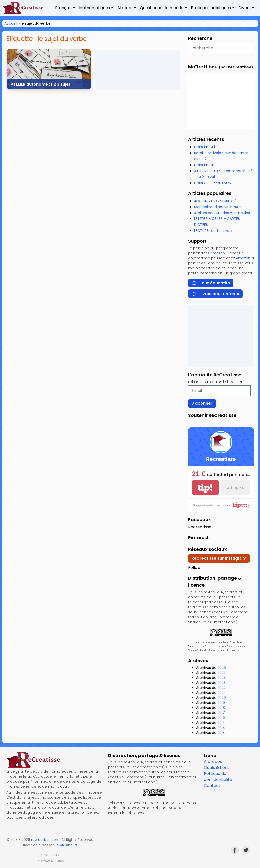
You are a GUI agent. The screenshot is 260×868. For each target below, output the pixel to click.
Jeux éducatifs (211, 283)
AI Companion (50, 855)
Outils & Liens (217, 768)
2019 (221, 703)
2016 (221, 718)
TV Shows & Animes (50, 861)
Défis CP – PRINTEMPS (213, 183)
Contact (212, 786)
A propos (213, 762)
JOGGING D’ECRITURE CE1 (215, 201)
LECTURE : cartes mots (213, 231)
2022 (221, 688)
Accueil (11, 23)
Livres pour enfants (215, 294)
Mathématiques (94, 8)
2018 (221, 708)
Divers (244, 8)
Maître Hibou (203, 67)
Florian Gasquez (66, 845)
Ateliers (125, 8)
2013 (221, 733)
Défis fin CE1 (205, 147)
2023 (221, 683)
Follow (194, 568)
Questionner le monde (162, 8)
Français (63, 8)
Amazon (218, 253)
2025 (221, 673)
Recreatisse (200, 527)
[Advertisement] (138, 69)
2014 (221, 728)
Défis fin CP (204, 165)
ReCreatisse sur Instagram (219, 558)
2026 (222, 668)
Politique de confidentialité (218, 777)
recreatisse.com (45, 840)
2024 (222, 678)
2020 (222, 698)
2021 (221, 693)
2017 (221, 713)
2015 (221, 723)
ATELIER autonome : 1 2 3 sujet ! (42, 84)
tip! (205, 488)
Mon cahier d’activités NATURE (220, 207)
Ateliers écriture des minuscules (222, 213)
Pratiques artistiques (211, 8)
